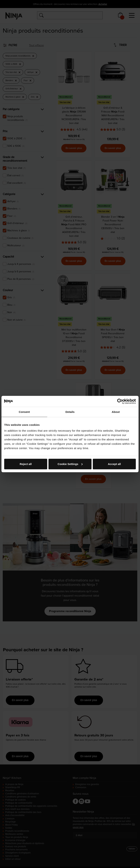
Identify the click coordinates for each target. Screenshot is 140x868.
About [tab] (116, 412)
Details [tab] (70, 412)
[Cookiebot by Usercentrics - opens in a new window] (120, 401)
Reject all (26, 464)
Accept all (114, 464)
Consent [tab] (24, 412)
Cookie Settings (70, 464)
